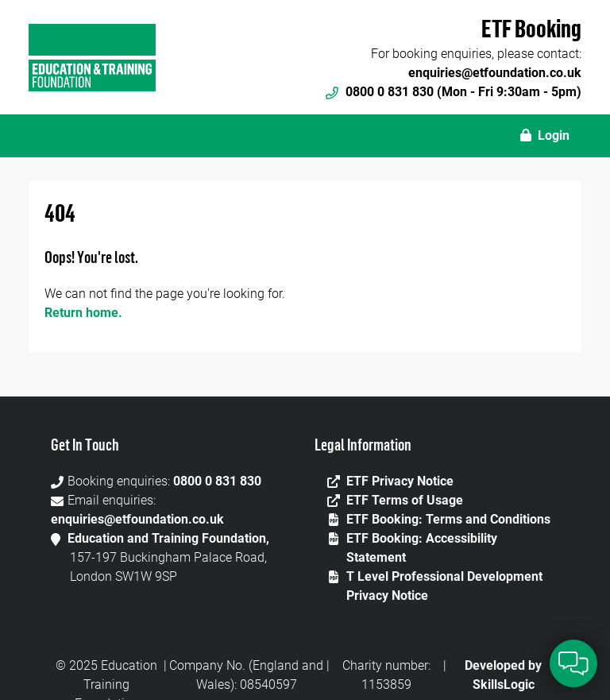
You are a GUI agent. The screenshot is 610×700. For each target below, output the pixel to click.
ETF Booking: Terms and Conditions (448, 519)
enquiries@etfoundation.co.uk (495, 73)
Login (545, 135)
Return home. (83, 313)
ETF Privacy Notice (400, 481)
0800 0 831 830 (217, 481)
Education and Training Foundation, (168, 538)
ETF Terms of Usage (405, 500)
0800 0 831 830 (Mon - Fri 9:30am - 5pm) (454, 92)
